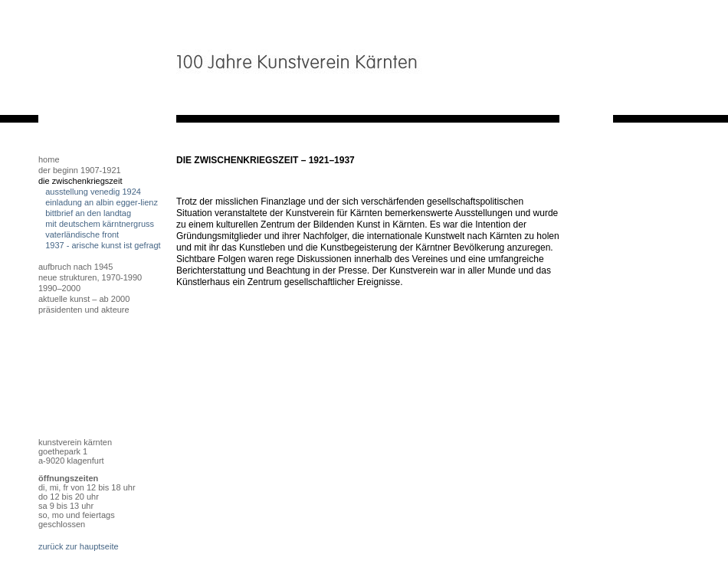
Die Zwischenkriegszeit (80, 181)
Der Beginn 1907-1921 (80, 170)
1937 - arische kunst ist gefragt (103, 245)
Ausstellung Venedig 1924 (93, 192)
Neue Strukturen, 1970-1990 (90, 277)
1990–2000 (59, 288)
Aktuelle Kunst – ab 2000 (84, 299)
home (49, 159)
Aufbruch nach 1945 (75, 267)
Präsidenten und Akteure (84, 310)
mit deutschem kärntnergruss (100, 224)
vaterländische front (82, 234)
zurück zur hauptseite (79, 546)
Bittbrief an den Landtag (90, 213)
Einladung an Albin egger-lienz (102, 202)
